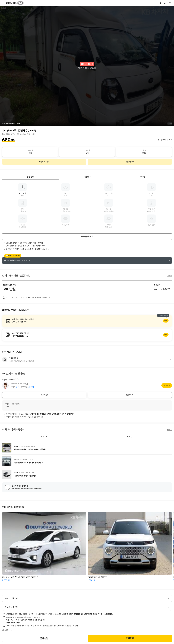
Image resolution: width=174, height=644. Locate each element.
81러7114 (15, 3)
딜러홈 (166, 385)
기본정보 (87, 177)
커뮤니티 (45, 437)
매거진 (129, 437)
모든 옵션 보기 (87, 237)
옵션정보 (30, 177)
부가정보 (144, 177)
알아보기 (87, 321)
